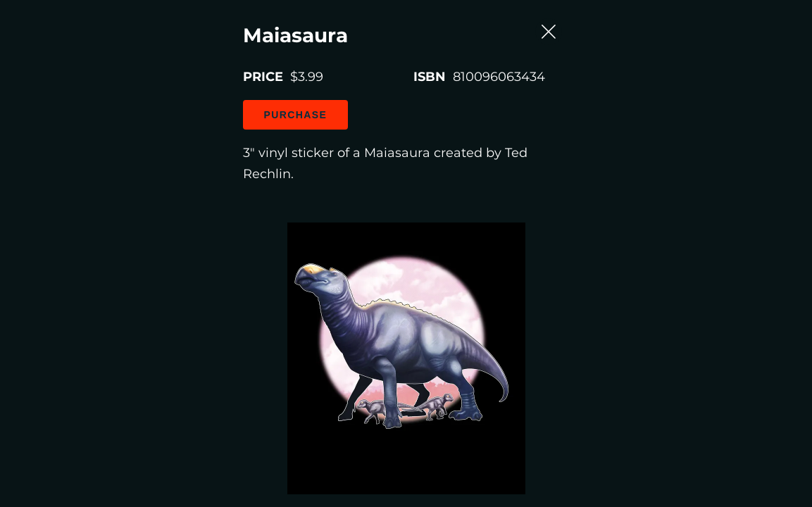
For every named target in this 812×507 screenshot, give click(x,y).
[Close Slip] (758, 84)
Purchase (137, 174)
